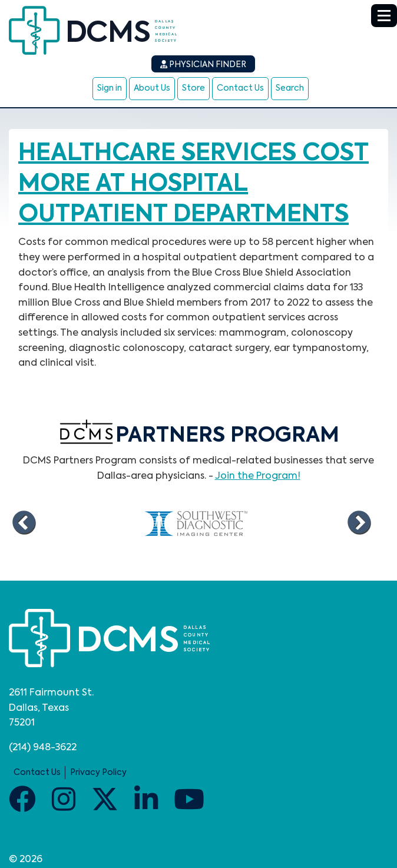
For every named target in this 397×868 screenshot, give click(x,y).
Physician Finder (203, 64)
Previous (24, 523)
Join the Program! (258, 476)
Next (359, 523)
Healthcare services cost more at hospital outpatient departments (193, 184)
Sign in (110, 88)
